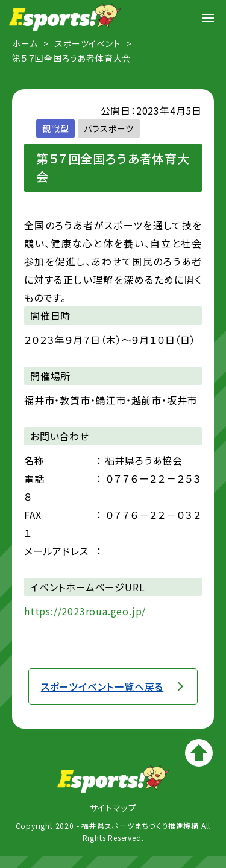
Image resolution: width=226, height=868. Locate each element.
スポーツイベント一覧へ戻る (102, 686)
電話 (34, 478)
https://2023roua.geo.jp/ (85, 611)
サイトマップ (113, 808)
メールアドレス (56, 551)
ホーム (25, 43)
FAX (33, 515)
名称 (34, 460)
